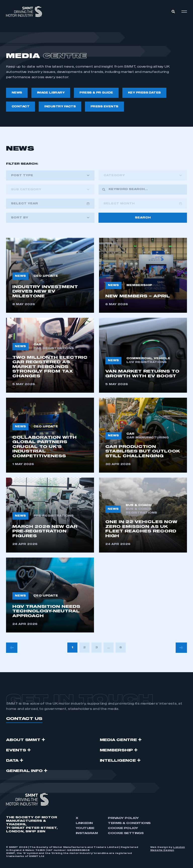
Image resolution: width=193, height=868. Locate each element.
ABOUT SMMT (23, 740)
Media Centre (118, 740)
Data (12, 761)
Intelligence (118, 761)
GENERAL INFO (24, 771)
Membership (116, 750)
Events (16, 750)
